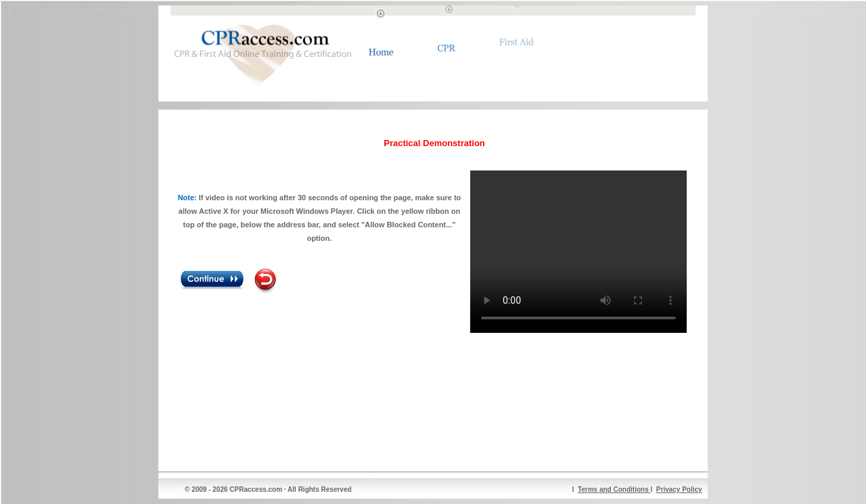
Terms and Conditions (614, 489)
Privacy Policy (679, 489)
